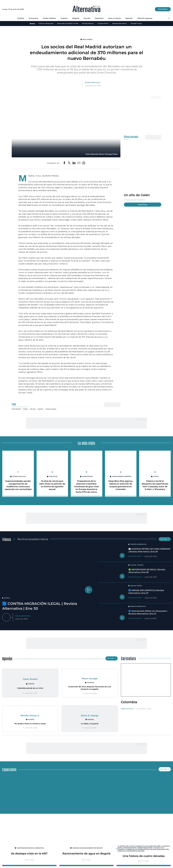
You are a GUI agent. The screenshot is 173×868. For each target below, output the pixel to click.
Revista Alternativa (93, 83)
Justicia (64, 18)
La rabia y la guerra (90, 725)
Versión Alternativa (139, 545)
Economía (32, 18)
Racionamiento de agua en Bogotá (86, 856)
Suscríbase (162, 9)
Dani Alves (53, 477)
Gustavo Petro (104, 24)
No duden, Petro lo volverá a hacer (30, 725)
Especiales (10, 771)
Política (19, 18)
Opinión (130, 18)
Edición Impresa (146, 18)
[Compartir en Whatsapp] (84, 163)
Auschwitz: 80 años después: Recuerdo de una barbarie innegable (90, 689)
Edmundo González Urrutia (66, 24)
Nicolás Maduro (88, 24)
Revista (34, 409)
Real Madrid (87, 40)
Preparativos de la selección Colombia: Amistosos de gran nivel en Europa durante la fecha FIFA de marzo (86, 487)
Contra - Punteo (137, 567)
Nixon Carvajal (90, 680)
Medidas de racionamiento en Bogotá (87, 850)
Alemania (91, 684)
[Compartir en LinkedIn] (74, 163)
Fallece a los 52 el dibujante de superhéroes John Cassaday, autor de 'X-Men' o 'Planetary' (155, 487)
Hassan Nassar (54, 409)
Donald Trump (139, 24)
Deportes (100, 18)
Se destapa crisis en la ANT (29, 856)
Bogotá (76, 18)
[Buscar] (169, 19)
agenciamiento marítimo (122, 477)
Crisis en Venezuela (43, 24)
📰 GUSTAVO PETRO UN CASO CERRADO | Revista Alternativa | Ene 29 (148, 552)
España (43, 409)
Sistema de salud (19, 477)
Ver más (164, 540)
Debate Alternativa (121, 24)
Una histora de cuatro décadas (144, 858)
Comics (156, 477)
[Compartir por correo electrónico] (79, 163)
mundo (7, 599)
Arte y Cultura (115, 18)
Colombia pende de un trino (30, 690)
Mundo (87, 18)
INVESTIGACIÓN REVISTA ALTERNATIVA (30, 850)
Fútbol (27, 409)
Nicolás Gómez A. (30, 717)
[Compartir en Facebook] (64, 163)
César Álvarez (30, 680)
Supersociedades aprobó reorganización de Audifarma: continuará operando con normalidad (18, 487)
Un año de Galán (137, 195)
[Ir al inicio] (86, 9)
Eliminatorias (87, 477)
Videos (7, 540)
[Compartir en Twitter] (69, 163)
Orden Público (49, 18)
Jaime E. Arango (90, 717)
